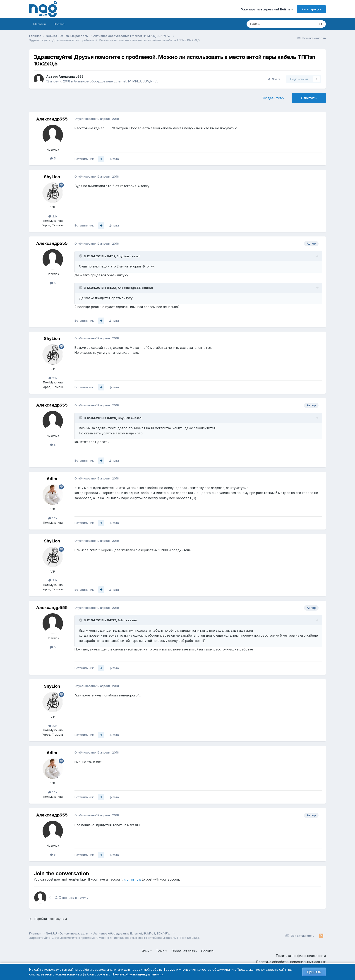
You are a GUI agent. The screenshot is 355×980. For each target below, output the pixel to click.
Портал (59, 24)
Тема (162, 951)
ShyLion (52, 177)
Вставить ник (84, 159)
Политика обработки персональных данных (291, 962)
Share (274, 79)
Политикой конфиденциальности (138, 974)
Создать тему (273, 98)
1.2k (53, 518)
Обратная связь (184, 951)
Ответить (309, 98)
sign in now (133, 879)
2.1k (53, 216)
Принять (314, 972)
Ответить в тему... (71, 897)
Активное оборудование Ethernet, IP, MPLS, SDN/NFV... (116, 81)
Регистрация (311, 9)
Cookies (207, 951)
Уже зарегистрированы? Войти (267, 9)
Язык (147, 951)
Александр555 (71, 76)
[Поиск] (269, 24)
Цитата (114, 159)
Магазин (40, 24)
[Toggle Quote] (81, 256)
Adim (52, 479)
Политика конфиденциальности (301, 956)
